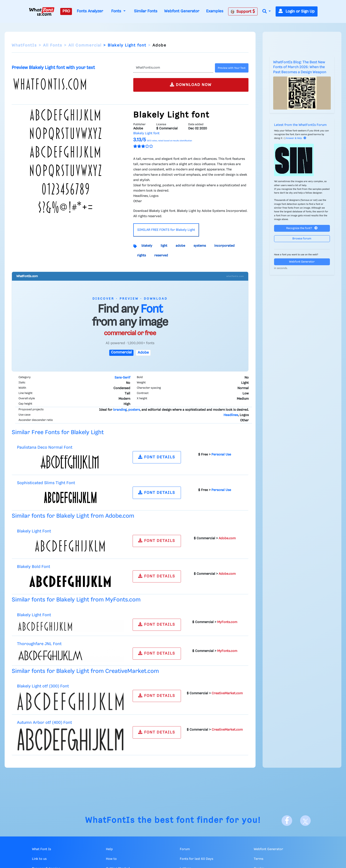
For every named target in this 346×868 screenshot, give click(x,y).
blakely (147, 246)
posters (134, 410)
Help (109, 849)
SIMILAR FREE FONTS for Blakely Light (166, 230)
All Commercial (85, 45)
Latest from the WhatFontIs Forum (300, 125)
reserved (161, 256)
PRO (66, 11)
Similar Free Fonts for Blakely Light (58, 432)
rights (141, 256)
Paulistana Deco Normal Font (45, 447)
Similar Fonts (146, 11)
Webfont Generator (182, 11)
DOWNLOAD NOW (191, 85)
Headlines (231, 415)
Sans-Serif (122, 378)
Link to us (39, 859)
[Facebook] (287, 821)
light (164, 246)
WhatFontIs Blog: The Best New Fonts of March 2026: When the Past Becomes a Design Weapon (300, 67)
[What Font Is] (42, 11)
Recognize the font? (302, 228)
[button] (267, 12)
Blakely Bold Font (34, 567)
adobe (180, 246)
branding (120, 410)
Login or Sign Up (297, 11)
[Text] (173, 68)
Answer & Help (296, 138)
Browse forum (302, 239)
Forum (185, 849)
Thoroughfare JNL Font (39, 644)
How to (111, 859)
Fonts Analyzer (90, 11)
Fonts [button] (117, 11)
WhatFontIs (24, 45)
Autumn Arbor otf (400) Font (44, 723)
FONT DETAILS (157, 457)
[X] (305, 821)
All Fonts (53, 45)
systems (200, 246)
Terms (259, 859)
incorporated (224, 246)
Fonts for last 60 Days (197, 859)
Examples (215, 11)
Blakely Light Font (34, 531)
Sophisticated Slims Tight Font (46, 483)
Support (243, 11)
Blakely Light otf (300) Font (43, 686)
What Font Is (41, 849)
